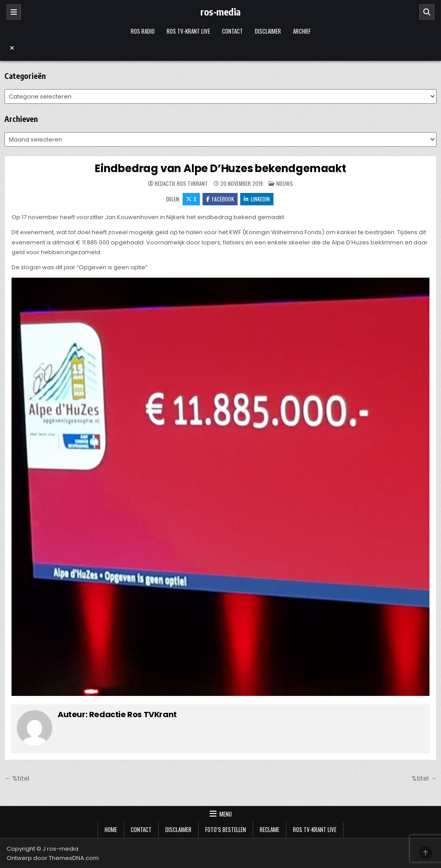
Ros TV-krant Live (188, 31)
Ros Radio (143, 31)
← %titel (17, 778)
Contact (232, 31)
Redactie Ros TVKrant (181, 184)
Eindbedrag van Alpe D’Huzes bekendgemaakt (220, 168)
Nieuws (285, 183)
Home (111, 829)
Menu (226, 814)
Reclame (269, 829)
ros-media (220, 12)
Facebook (220, 199)
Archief (302, 31)
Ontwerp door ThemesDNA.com (53, 858)
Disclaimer (268, 31)
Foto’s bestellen (226, 829)
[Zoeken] (427, 12)
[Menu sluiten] (220, 48)
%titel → (424, 778)
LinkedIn (257, 199)
